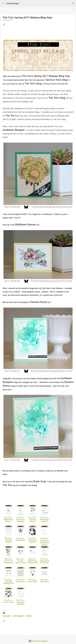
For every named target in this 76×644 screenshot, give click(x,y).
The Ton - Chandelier (21, 539)
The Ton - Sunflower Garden (33, 540)
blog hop (7, 616)
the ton (28, 616)
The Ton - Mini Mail (45, 581)
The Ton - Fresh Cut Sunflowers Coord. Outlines (45, 542)
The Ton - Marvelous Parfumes (45, 561)
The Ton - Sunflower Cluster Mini (33, 561)
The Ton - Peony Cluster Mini (21, 561)
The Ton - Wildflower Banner (9, 519)
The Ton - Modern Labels (9, 540)
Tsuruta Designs (13, 3)
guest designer (18, 616)
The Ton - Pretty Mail (33, 581)
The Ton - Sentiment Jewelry (45, 519)
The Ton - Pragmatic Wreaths (21, 602)
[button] (4, 25)
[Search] (73, 3)
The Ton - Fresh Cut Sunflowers (9, 561)
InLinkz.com (5, 610)
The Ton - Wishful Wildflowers (9, 581)
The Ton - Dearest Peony (33, 519)
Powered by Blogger (38, 641)
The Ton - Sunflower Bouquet (21, 519)
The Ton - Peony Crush (9, 601)
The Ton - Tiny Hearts (21, 581)
